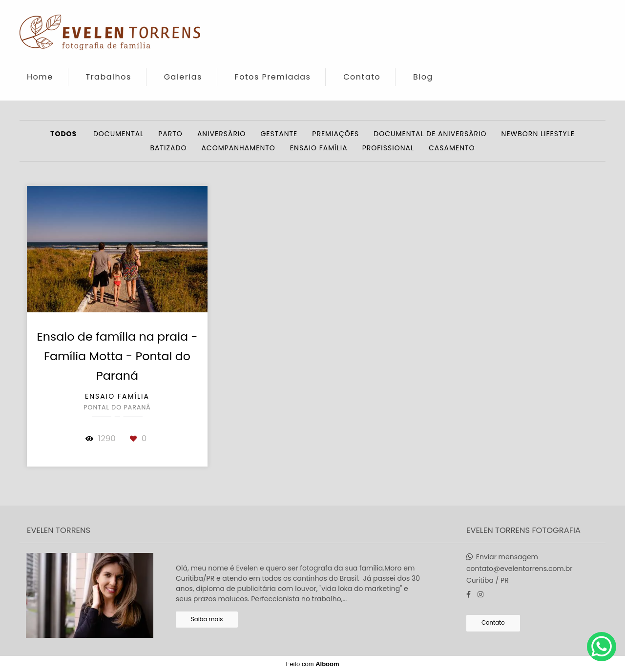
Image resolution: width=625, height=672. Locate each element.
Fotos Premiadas (273, 77)
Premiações (335, 134)
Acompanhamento (238, 148)
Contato (362, 77)
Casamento (452, 148)
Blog (423, 77)
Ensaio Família (319, 148)
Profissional (388, 148)
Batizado (168, 148)
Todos (63, 134)
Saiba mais (207, 619)
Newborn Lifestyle (538, 134)
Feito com (312, 664)
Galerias (183, 77)
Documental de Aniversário (430, 134)
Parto (170, 134)
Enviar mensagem (507, 557)
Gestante (279, 134)
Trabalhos (109, 77)
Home (40, 77)
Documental (118, 134)
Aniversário (222, 134)
